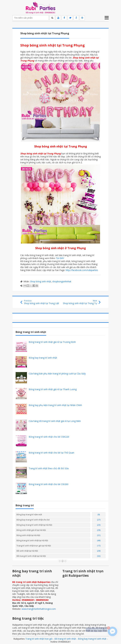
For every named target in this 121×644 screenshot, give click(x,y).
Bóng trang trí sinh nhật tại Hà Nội (32, 540)
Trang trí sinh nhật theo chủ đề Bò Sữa (49, 468)
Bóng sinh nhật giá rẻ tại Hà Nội (31, 530)
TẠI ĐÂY (60, 258)
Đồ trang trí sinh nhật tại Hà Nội (31, 556)
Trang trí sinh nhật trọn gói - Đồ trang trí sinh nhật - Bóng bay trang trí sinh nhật (66, 639)
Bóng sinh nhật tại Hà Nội (28, 535)
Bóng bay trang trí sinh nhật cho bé (33, 520)
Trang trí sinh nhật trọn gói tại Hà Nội (34, 546)
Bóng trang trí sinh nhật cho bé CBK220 (49, 437)
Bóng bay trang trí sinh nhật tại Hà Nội (34, 525)
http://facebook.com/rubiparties (82, 270)
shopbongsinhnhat (62, 281)
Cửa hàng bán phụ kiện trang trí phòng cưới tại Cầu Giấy (57, 374)
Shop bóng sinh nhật (41, 281)
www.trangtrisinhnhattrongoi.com (39, 609)
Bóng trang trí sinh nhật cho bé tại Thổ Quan (51, 453)
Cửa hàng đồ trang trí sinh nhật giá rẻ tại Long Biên (55, 421)
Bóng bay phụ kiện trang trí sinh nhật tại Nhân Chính (55, 405)
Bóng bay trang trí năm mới (29, 514)
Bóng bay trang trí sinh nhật (43, 358)
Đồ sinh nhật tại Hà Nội (27, 551)
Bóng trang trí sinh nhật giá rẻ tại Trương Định (52, 342)
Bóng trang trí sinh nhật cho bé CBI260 (49, 484)
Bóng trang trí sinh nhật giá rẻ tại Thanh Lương (53, 389)
